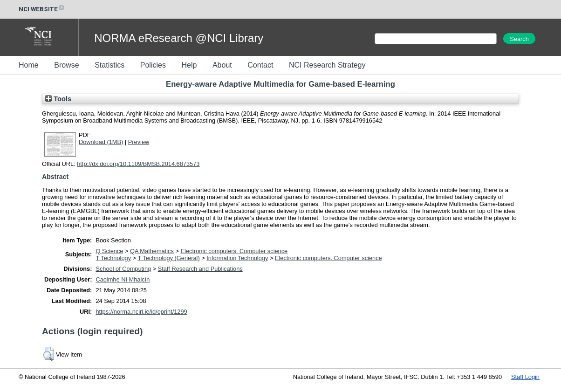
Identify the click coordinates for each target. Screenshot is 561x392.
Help (189, 65)
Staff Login (525, 377)
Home (29, 65)
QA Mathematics (152, 251)
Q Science (109, 251)
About (222, 65)
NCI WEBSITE (42, 9)
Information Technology (237, 258)
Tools (58, 99)
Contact (260, 65)
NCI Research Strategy (327, 65)
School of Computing (123, 269)
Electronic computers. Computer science (234, 251)
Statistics (109, 65)
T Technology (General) (168, 258)
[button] (49, 354)
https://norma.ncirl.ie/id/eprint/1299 (141, 312)
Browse (66, 65)
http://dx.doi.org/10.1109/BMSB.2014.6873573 (138, 164)
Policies (153, 65)
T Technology (113, 258)
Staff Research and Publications (200, 269)
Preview (139, 142)
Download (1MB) (101, 142)
